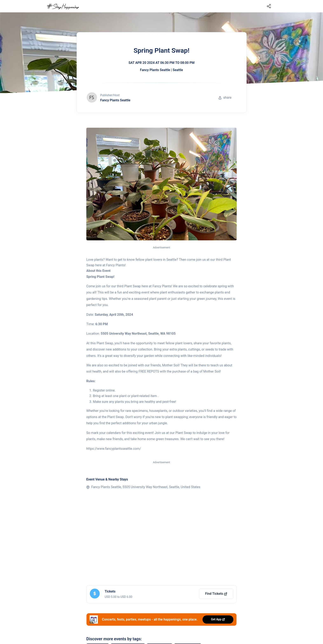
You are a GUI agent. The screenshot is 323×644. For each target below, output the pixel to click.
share (225, 98)
